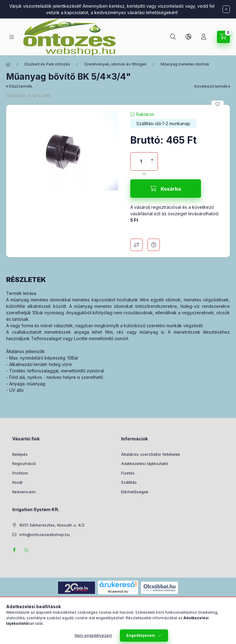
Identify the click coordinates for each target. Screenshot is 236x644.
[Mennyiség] (141, 161)
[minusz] (152, 166)
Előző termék (21, 86)
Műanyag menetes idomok (185, 64)
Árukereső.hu (118, 591)
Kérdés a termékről (154, 245)
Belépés (20, 454)
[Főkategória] (8, 64)
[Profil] (204, 37)
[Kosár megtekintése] (223, 37)
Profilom (20, 473)
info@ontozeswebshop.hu (45, 535)
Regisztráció (24, 463)
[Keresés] (173, 37)
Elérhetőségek (135, 492)
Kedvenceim (24, 492)
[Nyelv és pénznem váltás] (188, 37)
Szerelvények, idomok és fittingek (115, 64)
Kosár (18, 482)
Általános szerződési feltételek (151, 454)
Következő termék (211, 86)
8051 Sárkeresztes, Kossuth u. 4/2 (52, 525)
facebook (14, 550)
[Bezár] (226, 9)
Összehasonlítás (136, 245)
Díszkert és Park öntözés (47, 64)
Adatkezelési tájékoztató (145, 463)
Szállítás (129, 482)
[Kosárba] (166, 189)
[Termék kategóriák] (12, 37)
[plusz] (152, 157)
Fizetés (128, 473)
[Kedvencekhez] (218, 104)
